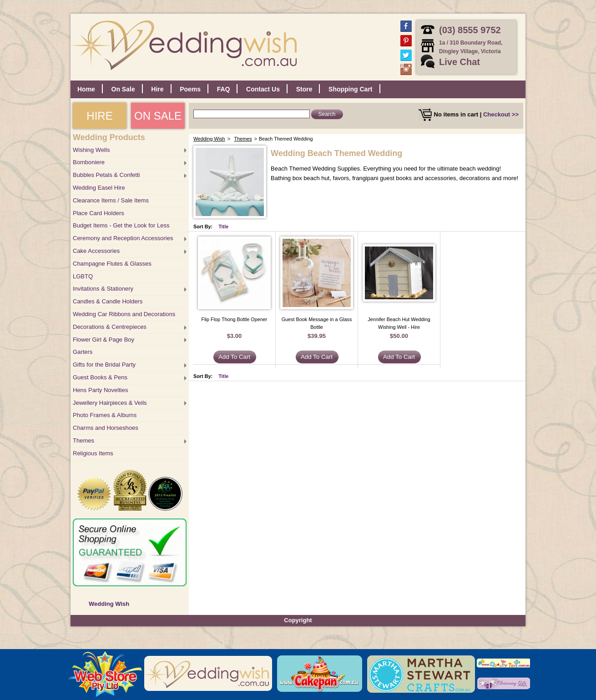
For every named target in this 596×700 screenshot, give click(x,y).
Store (304, 89)
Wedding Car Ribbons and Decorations (124, 314)
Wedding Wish (109, 604)
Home (86, 89)
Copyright (298, 620)
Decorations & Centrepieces (110, 327)
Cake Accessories (96, 251)
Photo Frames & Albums (105, 415)
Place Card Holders (98, 213)
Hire (157, 89)
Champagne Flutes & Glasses (112, 264)
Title (223, 227)
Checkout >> (501, 114)
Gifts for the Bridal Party (104, 365)
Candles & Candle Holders (108, 301)
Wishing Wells (91, 150)
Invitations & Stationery (103, 289)
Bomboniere (89, 162)
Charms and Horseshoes (106, 428)
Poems (190, 89)
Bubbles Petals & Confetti (106, 175)
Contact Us (263, 89)
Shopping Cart (350, 89)
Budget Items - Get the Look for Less (121, 225)
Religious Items (93, 453)
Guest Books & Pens (100, 377)
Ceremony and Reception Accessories (123, 238)
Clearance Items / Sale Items (111, 200)
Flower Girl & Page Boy (104, 340)
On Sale (123, 89)
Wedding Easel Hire (99, 188)
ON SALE (158, 116)
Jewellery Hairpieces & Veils (110, 403)
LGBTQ (83, 276)
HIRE (99, 116)
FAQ (224, 89)
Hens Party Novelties (100, 390)
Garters (83, 352)
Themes (83, 441)
